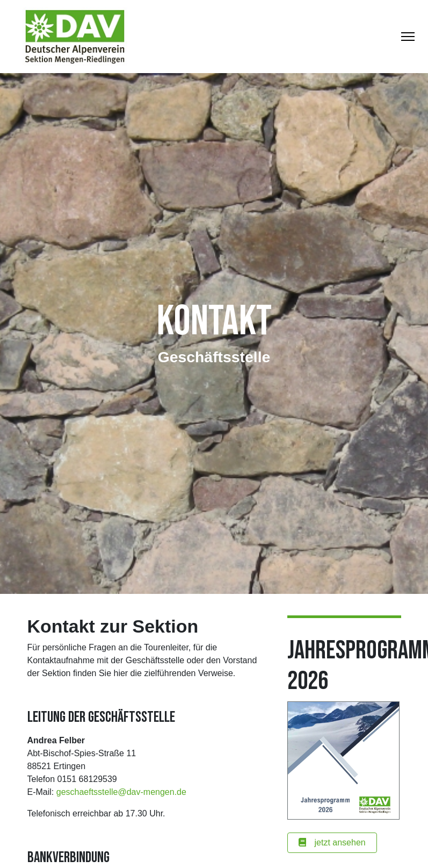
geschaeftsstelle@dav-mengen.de (121, 792)
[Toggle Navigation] (408, 37)
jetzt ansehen (332, 842)
